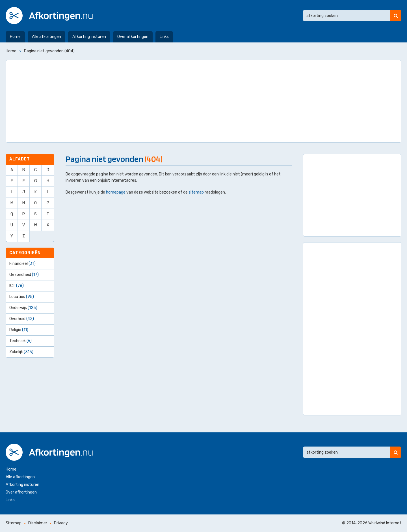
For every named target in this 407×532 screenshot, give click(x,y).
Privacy (61, 523)
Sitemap (14, 523)
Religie (19, 330)
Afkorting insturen (89, 37)
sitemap (196, 192)
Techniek (20, 341)
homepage (116, 192)
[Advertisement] (203, 101)
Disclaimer (38, 523)
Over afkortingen (133, 37)
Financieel (22, 264)
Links (164, 37)
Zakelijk (21, 352)
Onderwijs (23, 308)
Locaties (22, 297)
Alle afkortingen (46, 37)
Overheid (22, 319)
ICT (17, 286)
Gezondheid (24, 275)
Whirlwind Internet (385, 523)
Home (15, 37)
